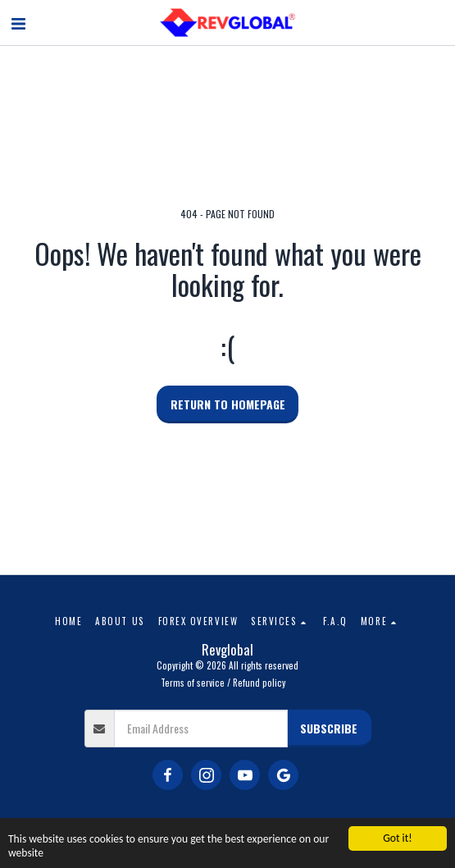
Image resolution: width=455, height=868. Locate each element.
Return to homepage (228, 404)
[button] (18, 22)
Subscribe (329, 728)
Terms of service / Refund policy (223, 683)
